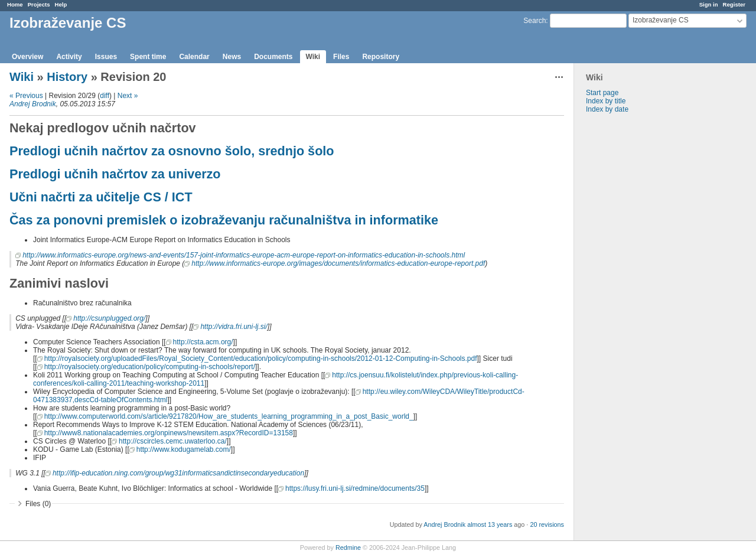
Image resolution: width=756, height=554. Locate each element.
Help (61, 4)
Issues (106, 57)
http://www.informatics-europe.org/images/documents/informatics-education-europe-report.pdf (338, 263)
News (232, 57)
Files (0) (38, 504)
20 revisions (547, 524)
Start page (602, 93)
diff (105, 96)
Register (734, 4)
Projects (39, 4)
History (67, 77)
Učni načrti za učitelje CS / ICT (101, 197)
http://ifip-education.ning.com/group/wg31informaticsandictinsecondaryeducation (178, 473)
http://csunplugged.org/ (109, 318)
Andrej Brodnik (33, 104)
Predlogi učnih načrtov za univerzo (115, 174)
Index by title (606, 101)
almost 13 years (490, 524)
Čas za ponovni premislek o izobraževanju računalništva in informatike (224, 220)
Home (15, 4)
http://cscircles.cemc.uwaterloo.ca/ (173, 441)
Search (535, 21)
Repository (381, 57)
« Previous (26, 96)
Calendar (194, 57)
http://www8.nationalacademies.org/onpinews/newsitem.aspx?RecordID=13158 (169, 433)
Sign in (709, 4)
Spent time (148, 57)
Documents (273, 57)
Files (341, 57)
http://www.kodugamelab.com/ (184, 449)
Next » (128, 96)
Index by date (607, 109)
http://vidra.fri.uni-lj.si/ (234, 327)
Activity (69, 57)
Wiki (313, 57)
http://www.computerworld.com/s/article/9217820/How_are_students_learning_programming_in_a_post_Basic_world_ (229, 416)
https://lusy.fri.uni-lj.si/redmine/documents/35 (355, 488)
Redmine (348, 548)
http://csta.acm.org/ (203, 342)
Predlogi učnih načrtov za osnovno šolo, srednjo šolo (172, 151)
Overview (27, 57)
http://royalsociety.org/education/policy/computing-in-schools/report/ (150, 367)
